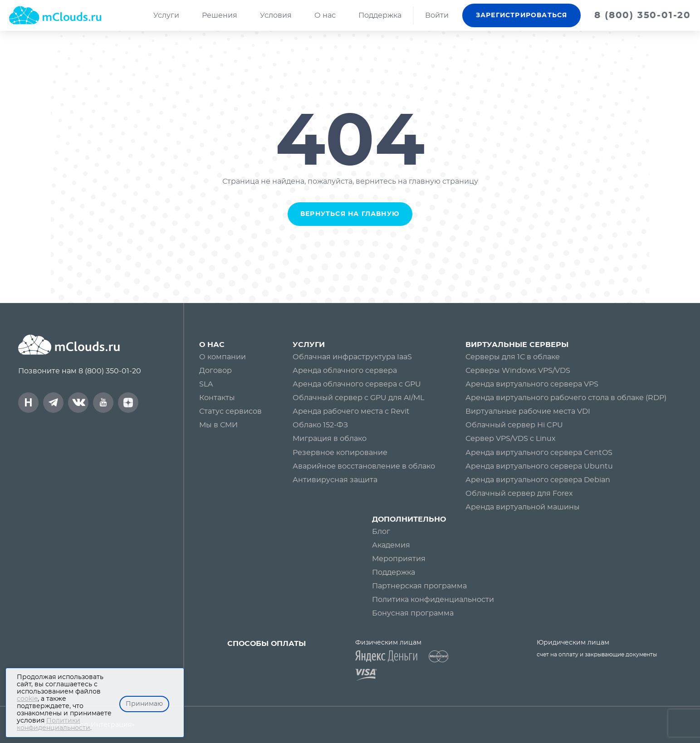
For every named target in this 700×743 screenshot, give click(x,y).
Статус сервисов (230, 411)
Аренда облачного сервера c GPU (357, 384)
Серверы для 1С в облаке (513, 357)
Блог (381, 532)
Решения (220, 15)
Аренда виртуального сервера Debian (538, 480)
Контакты (217, 398)
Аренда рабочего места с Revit (351, 411)
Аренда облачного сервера (345, 371)
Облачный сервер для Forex (519, 494)
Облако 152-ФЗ (320, 425)
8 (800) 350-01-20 (110, 371)
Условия (276, 15)
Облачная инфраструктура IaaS (352, 357)
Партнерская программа (419, 586)
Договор (215, 371)
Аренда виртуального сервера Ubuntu (539, 466)
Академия (391, 545)
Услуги (166, 15)
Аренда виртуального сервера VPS (532, 384)
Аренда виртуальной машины (523, 507)
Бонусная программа (413, 613)
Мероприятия (399, 559)
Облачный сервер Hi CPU (514, 425)
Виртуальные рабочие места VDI (528, 411)
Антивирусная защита (335, 480)
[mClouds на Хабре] (28, 403)
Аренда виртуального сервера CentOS (539, 453)
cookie (27, 699)
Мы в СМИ (218, 425)
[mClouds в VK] (78, 403)
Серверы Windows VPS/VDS (518, 371)
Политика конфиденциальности (433, 600)
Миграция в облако (330, 439)
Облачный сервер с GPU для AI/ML (358, 398)
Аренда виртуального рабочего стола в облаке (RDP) (566, 398)
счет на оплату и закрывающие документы (597, 655)
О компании (223, 357)
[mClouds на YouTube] (103, 403)
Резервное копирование (340, 453)
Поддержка (380, 15)
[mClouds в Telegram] (53, 403)
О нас (325, 15)
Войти (437, 15)
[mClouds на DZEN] (128, 403)
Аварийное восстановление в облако (364, 466)
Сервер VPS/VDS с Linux (511, 439)
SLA (206, 384)
